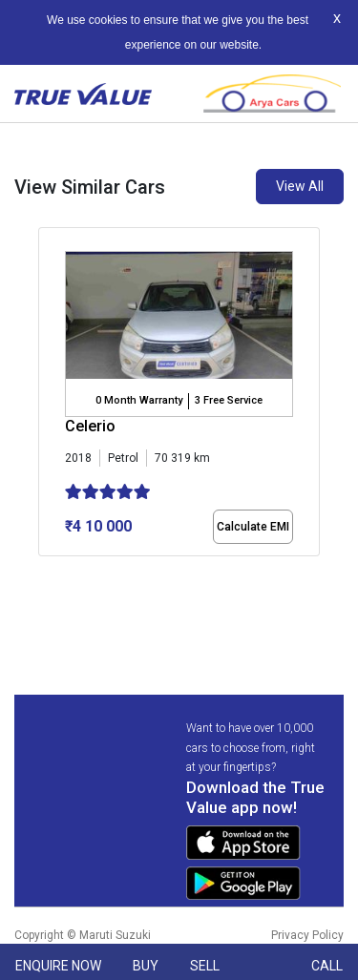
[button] (44, 573)
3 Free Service (229, 400)
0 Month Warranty (139, 400)
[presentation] (48, 418)
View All (300, 186)
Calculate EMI (253, 527)
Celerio (90, 426)
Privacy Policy (307, 935)
